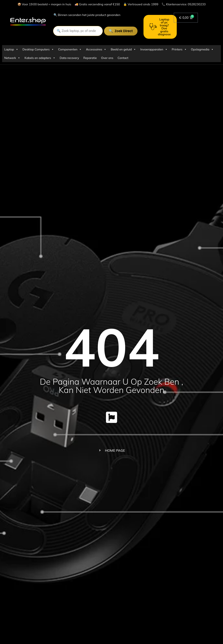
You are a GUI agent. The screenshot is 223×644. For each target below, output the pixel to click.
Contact (123, 58)
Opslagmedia (202, 49)
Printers (179, 49)
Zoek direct (124, 31)
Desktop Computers (38, 49)
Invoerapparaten (154, 49)
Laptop (11, 49)
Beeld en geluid (123, 49)
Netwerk (12, 58)
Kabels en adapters (40, 58)
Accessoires (96, 49)
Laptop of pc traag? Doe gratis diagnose (160, 27)
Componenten (70, 49)
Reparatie (90, 58)
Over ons (107, 58)
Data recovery (69, 58)
